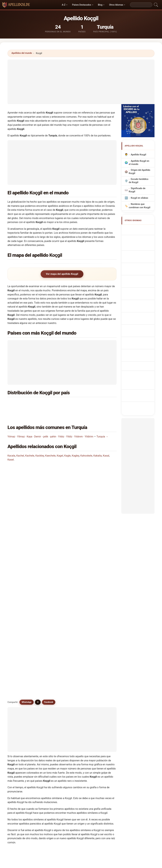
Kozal (47, 723)
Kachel (20, 444)
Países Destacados (82, 5)
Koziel (19, 731)
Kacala (11, 444)
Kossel (47, 715)
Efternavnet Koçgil (138, 295)
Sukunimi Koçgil (141, 303)
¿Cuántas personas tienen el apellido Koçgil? (36, 503)
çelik (46, 424)
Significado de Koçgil (137, 190)
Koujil (19, 692)
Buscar (109, 782)
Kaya (29, 424)
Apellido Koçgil (138, 154)
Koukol (20, 723)
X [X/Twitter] (38, 536)
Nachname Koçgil (142, 244)
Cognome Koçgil (141, 250)
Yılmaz (11, 424)
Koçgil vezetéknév (137, 310)
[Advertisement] (81, 82)
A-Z (64, 5)
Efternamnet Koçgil (138, 328)
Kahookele (86, 444)
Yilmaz (21, 424)
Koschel (76, 707)
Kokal (47, 700)
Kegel (47, 731)
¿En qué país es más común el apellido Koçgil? (37, 472)
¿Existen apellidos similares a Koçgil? (32, 524)
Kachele (30, 444)
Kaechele (50, 444)
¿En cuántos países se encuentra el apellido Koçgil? (40, 492)
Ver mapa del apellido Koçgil (62, 274)
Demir (37, 424)
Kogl (74, 684)
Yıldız (61, 424)
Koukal (103, 715)
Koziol (75, 731)
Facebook (49, 536)
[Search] (141, 5)
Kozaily (103, 738)
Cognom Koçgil (140, 257)
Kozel (75, 723)
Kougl (103, 684)
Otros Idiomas (116, 5)
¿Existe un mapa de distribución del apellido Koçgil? (40, 514)
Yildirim (89, 424)
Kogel (47, 684)
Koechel (48, 692)
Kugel (47, 738)
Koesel (75, 692)
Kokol (103, 746)
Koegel (20, 684)
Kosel (103, 707)
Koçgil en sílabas (139, 198)
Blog (100, 5)
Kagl (18, 754)
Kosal (47, 707)
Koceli (75, 738)
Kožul (47, 746)
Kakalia (98, 444)
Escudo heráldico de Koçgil (139, 181)
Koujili (75, 715)
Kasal (106, 444)
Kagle (67, 444)
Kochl (75, 754)
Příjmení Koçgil (140, 287)
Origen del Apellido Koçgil (140, 172)
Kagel (60, 444)
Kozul (19, 738)
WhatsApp (27, 536)
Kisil (46, 754)
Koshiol (20, 715)
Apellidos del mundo (22, 53)
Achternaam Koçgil (138, 280)
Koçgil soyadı (140, 336)
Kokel (75, 700)
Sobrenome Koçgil (138, 265)
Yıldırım (78, 424)
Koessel (104, 692)
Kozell (103, 723)
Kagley (75, 444)
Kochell (76, 746)
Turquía (27, 403)
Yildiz (69, 424)
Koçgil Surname (141, 229)
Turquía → (102, 424)
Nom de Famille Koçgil (140, 236)
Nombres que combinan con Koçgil (140, 206)
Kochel (20, 746)
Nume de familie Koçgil (140, 319)
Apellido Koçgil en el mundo (139, 162)
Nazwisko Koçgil (141, 272)
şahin (53, 424)
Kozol (103, 731)
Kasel (11, 448)
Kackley (40, 444)
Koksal (103, 700)
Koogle (20, 707)
